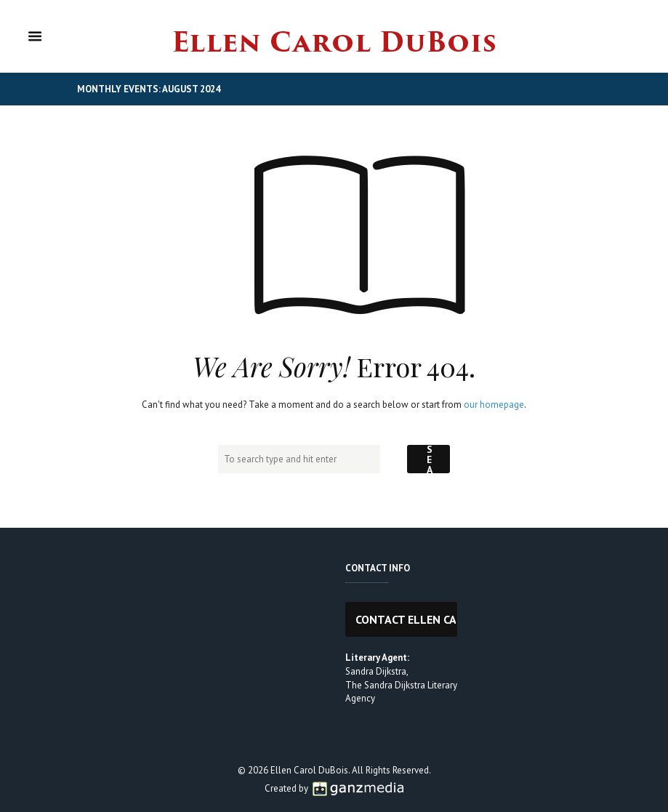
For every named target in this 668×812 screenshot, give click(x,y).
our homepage (494, 405)
